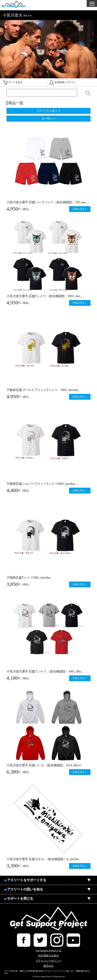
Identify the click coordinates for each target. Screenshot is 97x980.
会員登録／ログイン (65, 82)
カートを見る (15, 82)
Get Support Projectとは (48, 951)
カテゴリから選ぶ (47, 111)
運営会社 (48, 966)
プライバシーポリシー (48, 961)
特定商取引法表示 (48, 956)
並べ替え (47, 118)
